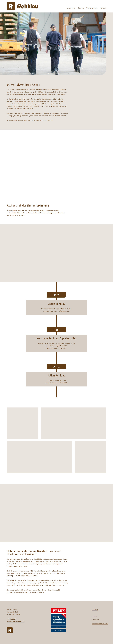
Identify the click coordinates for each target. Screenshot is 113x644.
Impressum (95, 616)
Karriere (81, 8)
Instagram (95, 610)
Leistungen (71, 8)
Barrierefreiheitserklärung (100, 624)
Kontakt (103, 8)
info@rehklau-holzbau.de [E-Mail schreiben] (16, 621)
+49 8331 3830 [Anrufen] (12, 619)
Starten (59, 627)
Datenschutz (95, 620)
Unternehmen (92, 8)
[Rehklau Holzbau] (22, 6)
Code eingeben (59, 630)
